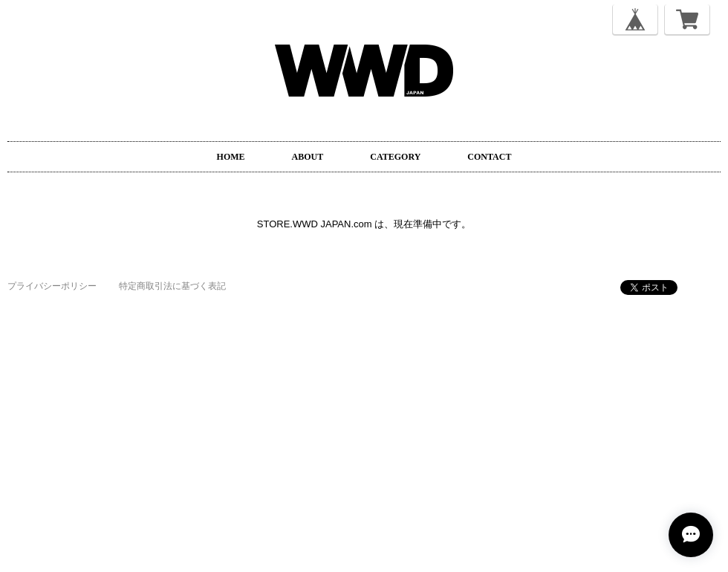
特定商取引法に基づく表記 (172, 286)
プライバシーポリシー (52, 286)
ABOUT (308, 157)
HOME (231, 157)
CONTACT (489, 157)
